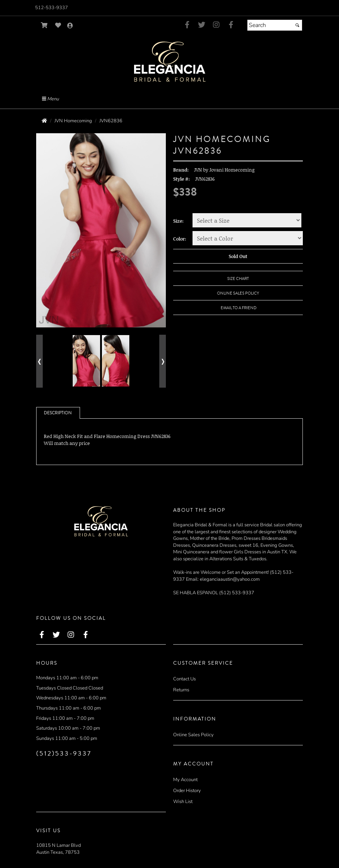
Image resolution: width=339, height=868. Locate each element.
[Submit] (297, 25)
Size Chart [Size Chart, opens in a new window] (238, 279)
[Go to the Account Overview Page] (70, 26)
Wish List (183, 802)
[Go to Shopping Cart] (44, 25)
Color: (180, 239)
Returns (181, 690)
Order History (187, 791)
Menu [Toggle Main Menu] (50, 99)
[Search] (275, 25)
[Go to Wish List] (58, 25)
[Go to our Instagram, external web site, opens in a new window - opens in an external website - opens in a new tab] (216, 25)
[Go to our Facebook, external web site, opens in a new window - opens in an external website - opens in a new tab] (187, 25)
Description (58, 413)
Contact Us (184, 679)
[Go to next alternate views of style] (163, 361)
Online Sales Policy (193, 735)
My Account (185, 780)
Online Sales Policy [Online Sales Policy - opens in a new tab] (238, 293)
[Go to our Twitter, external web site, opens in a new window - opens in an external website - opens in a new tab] (202, 25)
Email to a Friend (239, 308)
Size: (178, 221)
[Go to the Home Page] (44, 121)
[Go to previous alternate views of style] (39, 361)
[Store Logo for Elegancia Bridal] (169, 61)
